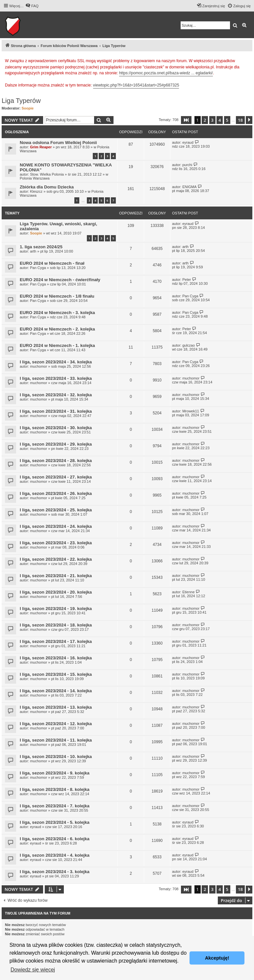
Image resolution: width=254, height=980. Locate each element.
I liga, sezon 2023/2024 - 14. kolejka (56, 691)
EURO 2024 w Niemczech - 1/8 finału (57, 296)
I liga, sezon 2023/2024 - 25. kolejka (56, 510)
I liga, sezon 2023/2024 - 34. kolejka (56, 362)
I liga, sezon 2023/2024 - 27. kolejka (56, 477)
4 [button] (220, 120)
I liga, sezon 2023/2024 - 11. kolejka (56, 740)
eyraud (188, 142)
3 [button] (212, 120)
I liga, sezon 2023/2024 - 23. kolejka (56, 543)
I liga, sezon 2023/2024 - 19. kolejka (56, 609)
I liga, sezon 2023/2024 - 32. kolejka (56, 395)
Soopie (28, 108)
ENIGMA (189, 187)
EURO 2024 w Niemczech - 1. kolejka (57, 345)
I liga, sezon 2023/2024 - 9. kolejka (55, 773)
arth (33, 251)
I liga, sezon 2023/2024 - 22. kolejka (56, 559)
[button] (186, 120)
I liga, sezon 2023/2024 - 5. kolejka (55, 822)
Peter (187, 280)
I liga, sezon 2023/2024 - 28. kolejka (56, 461)
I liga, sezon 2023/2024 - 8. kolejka (55, 789)
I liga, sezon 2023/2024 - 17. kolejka (56, 641)
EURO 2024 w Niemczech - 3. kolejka (57, 313)
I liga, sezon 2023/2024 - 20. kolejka (56, 592)
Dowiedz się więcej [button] (33, 970)
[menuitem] (32, 6)
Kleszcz (36, 191)
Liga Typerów (21, 101)
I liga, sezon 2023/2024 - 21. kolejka (56, 576)
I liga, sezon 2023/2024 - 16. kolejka (56, 658)
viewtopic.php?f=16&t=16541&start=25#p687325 (136, 85)
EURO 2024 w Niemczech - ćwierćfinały (60, 280)
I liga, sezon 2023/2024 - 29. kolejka (56, 444)
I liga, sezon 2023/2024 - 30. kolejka (56, 428)
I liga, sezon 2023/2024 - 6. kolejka (55, 839)
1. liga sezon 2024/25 (41, 247)
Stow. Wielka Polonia (47, 174)
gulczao (189, 345)
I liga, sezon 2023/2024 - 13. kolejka (56, 707)
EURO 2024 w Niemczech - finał (52, 263)
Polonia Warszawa (35, 178)
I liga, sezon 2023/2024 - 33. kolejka (56, 378)
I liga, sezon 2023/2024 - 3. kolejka (55, 872)
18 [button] (240, 120)
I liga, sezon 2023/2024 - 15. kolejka (56, 674)
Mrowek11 (191, 411)
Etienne (188, 592)
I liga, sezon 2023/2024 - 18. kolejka (56, 625)
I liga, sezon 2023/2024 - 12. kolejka (56, 724)
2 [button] (205, 120)
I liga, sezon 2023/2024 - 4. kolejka (55, 855)
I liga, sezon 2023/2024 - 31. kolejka (56, 411)
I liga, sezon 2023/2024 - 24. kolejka (56, 526)
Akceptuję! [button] (217, 958)
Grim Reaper (41, 147)
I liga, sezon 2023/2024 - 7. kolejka (55, 806)
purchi (187, 165)
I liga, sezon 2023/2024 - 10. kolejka (56, 757)
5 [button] (227, 120)
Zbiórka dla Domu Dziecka (47, 187)
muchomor (38, 366)
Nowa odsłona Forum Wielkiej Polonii (58, 143)
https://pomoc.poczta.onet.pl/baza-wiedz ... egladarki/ (166, 73)
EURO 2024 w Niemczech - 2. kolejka (57, 329)
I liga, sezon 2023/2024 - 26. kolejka (56, 493)
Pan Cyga (38, 268)
